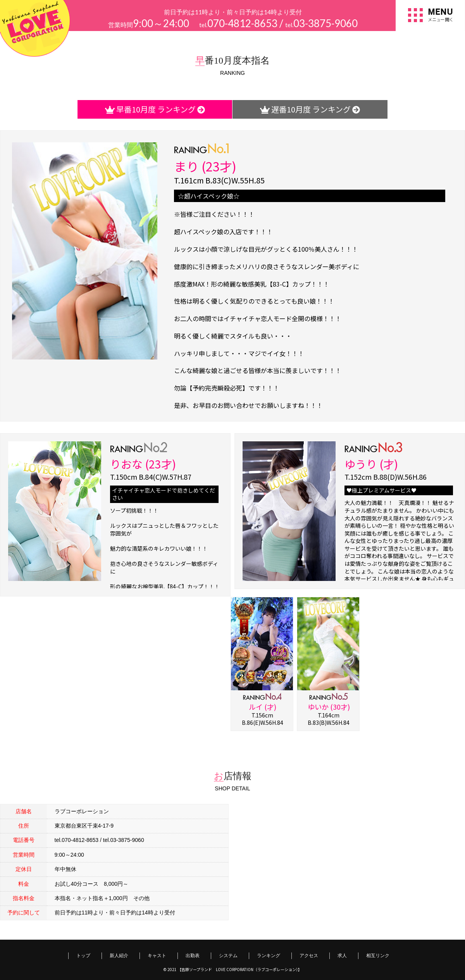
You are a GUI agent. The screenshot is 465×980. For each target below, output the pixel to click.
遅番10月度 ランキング (310, 109)
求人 (342, 955)
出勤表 (193, 955)
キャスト (157, 955)
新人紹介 (119, 955)
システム (228, 955)
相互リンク (378, 955)
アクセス (309, 955)
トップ (83, 955)
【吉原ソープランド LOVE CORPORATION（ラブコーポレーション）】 (240, 969)
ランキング (269, 955)
